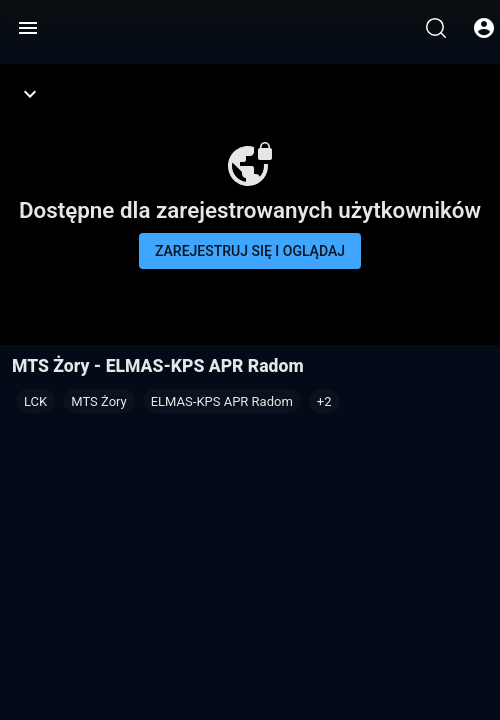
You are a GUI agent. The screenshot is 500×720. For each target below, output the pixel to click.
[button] (324, 401)
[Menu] (28, 28)
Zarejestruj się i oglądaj (250, 251)
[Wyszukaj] (436, 28)
